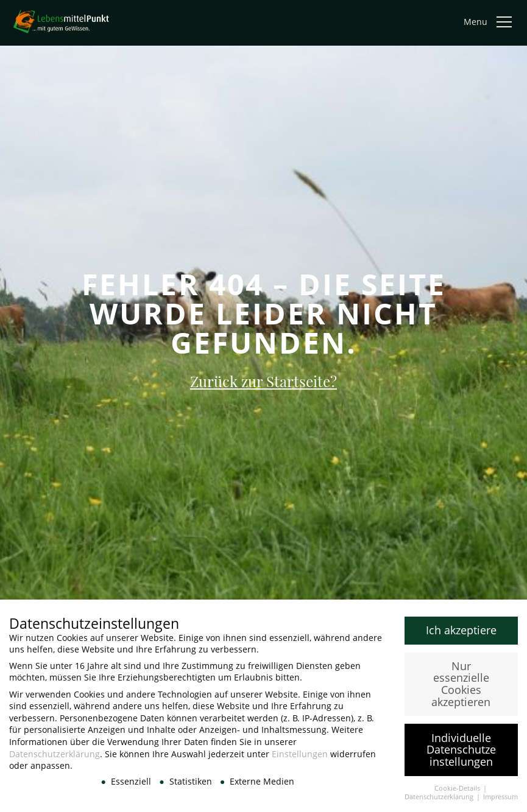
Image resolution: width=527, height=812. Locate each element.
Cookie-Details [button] (458, 793)
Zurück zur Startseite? (263, 381)
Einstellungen (300, 758)
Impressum (500, 801)
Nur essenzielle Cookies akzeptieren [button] (461, 688)
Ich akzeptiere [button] (461, 634)
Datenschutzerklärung (55, 758)
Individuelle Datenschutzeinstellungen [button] (461, 754)
